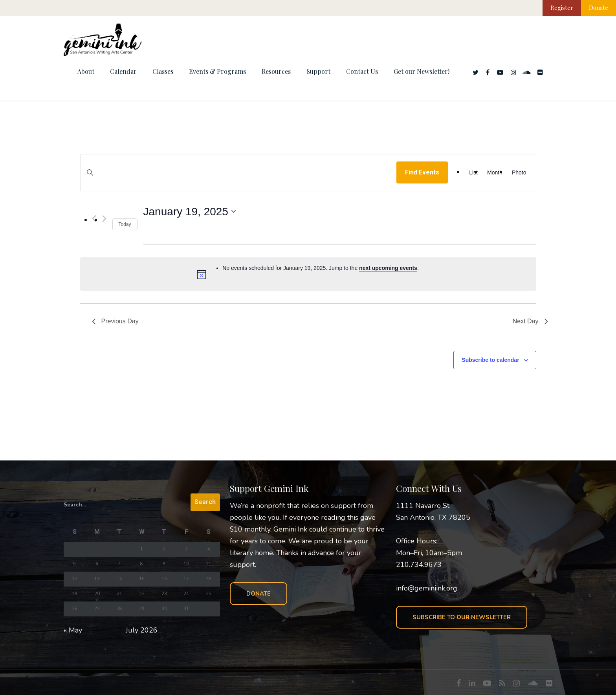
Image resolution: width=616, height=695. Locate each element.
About (86, 71)
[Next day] (104, 219)
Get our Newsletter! (422, 71)
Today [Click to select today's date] (125, 224)
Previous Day (115, 321)
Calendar (123, 71)
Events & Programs (217, 71)
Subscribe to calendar (490, 360)
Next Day (530, 321)
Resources (276, 71)
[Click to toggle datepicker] (190, 212)
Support (318, 71)
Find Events (422, 172)
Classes (163, 71)
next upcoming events (388, 268)
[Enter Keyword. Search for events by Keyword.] (239, 180)
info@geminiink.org (427, 588)
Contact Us (362, 71)
